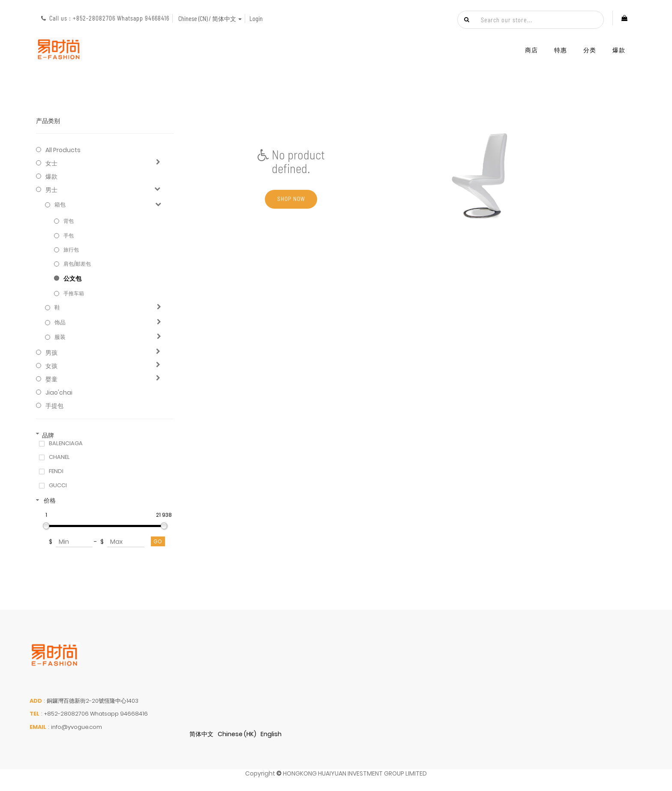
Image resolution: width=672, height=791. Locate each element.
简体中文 (201, 734)
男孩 (51, 353)
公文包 (72, 279)
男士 (51, 190)
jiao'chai (59, 393)
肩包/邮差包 (77, 264)
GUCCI (58, 485)
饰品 (60, 323)
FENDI (56, 471)
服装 (60, 337)
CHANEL (59, 457)
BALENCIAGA (66, 443)
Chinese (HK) (237, 734)
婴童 (51, 379)
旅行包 (71, 250)
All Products (63, 150)
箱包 (60, 205)
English (271, 734)
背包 (69, 221)
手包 (69, 235)
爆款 (51, 177)
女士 (51, 163)
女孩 (51, 366)
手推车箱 (74, 293)
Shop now (291, 199)
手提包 (54, 406)
